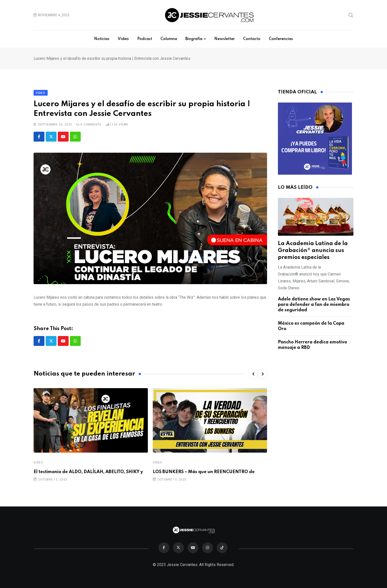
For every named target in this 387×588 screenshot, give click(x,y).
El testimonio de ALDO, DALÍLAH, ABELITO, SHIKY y (88, 472)
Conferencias (281, 39)
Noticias (102, 39)
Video (123, 39)
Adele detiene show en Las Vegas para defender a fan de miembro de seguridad (314, 305)
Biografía (194, 39)
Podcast (145, 39)
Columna (169, 39)
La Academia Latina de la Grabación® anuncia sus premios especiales (313, 251)
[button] (253, 374)
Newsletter (224, 39)
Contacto (252, 39)
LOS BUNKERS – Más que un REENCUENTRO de (204, 472)
